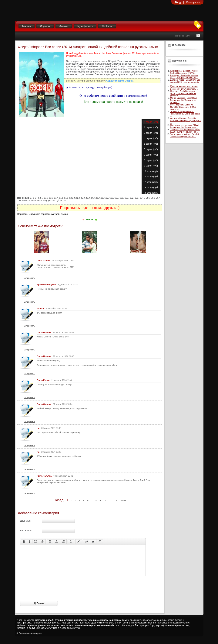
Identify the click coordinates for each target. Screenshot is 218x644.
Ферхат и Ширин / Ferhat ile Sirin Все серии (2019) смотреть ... (186, 121)
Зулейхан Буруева (46, 285)
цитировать (29, 278)
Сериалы (45, 26)
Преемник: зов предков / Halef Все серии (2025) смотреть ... (185, 126)
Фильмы (64, 26)
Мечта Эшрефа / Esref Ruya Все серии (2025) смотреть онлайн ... (184, 100)
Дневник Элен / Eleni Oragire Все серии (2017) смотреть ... (184, 88)
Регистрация (193, 2)
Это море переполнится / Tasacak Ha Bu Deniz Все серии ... (185, 114)
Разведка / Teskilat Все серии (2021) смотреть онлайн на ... (184, 76)
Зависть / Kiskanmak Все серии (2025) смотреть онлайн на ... (185, 131)
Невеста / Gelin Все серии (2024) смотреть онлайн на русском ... (183, 93)
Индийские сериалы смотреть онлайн (49, 214)
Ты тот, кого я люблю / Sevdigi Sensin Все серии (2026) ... (184, 135)
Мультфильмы (85, 26)
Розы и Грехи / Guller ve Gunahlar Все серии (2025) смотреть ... (183, 107)
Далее (123, 501)
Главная (27, 26)
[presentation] (48, 594)
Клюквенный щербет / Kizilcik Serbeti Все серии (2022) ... (184, 72)
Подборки (107, 26)
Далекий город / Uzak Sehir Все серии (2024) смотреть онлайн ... (185, 82)
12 (116, 501)
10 (105, 501)
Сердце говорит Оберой (120, 81)
